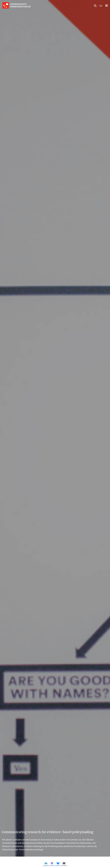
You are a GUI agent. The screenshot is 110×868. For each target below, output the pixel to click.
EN (101, 6)
